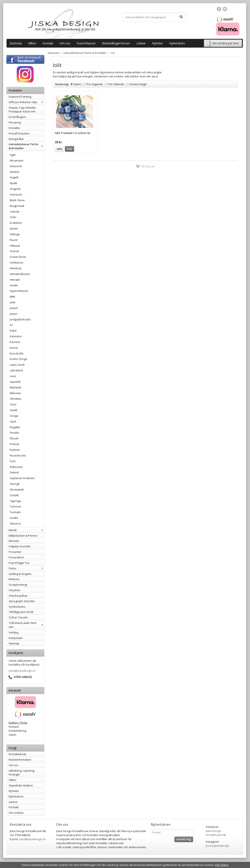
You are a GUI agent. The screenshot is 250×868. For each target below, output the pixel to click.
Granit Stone (18, 257)
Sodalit (14, 495)
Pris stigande (95, 84)
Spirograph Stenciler (22, 601)
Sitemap (14, 643)
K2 (11, 325)
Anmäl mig (184, 839)
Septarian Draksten (22, 478)
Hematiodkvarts (20, 274)
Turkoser (16, 506)
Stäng (225, 865)
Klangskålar (16, 139)
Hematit (15, 280)
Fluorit (14, 240)
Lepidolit (15, 382)
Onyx (13, 404)
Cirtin (13, 217)
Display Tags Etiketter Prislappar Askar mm (22, 110)
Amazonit (16, 166)
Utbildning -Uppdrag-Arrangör (22, 773)
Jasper (14, 308)
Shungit (15, 484)
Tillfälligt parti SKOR (21, 612)
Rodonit (15, 450)
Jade (13, 302)
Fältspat (15, 246)
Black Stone (17, 200)
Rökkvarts (16, 467)
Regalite (15, 427)
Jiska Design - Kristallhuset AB (216, 833)
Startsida (16, 43)
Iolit (12, 297)
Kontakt (48, 43)
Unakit (14, 518)
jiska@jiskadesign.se (22, 671)
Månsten (15, 393)
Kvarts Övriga (18, 359)
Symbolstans (17, 607)
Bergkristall (17, 206)
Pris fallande (116, 84)
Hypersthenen (19, 291)
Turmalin (15, 512)
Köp (70, 149)
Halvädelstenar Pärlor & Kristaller (26, 146)
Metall (26, 530)
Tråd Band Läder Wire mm (26, 625)
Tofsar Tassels (18, 617)
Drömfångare (17, 117)
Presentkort (16, 557)
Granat (14, 251)
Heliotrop (16, 268)
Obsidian (16, 399)
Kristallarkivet (17, 754)
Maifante (16, 387)
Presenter (15, 552)
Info (59, 149)
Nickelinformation (20, 760)
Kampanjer (16, 638)
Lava (13, 376)
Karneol (15, 342)
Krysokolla (16, 353)
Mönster (14, 541)
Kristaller (14, 128)
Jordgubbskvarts (20, 319)
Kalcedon (16, 336)
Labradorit (16, 370)
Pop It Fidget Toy (19, 563)
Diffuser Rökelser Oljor (26, 102)
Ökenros (15, 524)
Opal (13, 421)
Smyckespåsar (18, 596)
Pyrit (13, 461)
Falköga (15, 234)
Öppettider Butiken (21, 785)
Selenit (14, 472)
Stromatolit (17, 489)
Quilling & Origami (20, 574)
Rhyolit (14, 438)
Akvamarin (17, 160)
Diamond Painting (20, 97)
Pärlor (26, 568)
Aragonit (15, 189)
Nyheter (157, 43)
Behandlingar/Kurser (116, 43)
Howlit (14, 285)
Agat (13, 155)
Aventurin (16, 194)
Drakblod (16, 223)
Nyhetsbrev (177, 43)
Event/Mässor (86, 43)
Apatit (13, 183)
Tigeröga (15, 501)
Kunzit (14, 348)
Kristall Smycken (19, 133)
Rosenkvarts (18, 455)
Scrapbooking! (18, 585)
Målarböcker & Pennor (23, 536)
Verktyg (14, 632)
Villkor (32, 43)
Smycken (14, 590)
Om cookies (16, 813)
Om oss (65, 43)
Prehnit (14, 444)
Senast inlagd (138, 84)
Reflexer (14, 579)
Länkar (141, 43)
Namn (78, 84)
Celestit (14, 212)
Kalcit (13, 331)
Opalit (14, 410)
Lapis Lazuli (17, 365)
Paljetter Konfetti (19, 546)
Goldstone (16, 262)
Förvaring (15, 122)
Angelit (14, 177)
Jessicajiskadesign (218, 846)
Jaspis (14, 314)
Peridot (14, 433)
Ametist (14, 172)
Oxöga (14, 416)
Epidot (14, 228)
